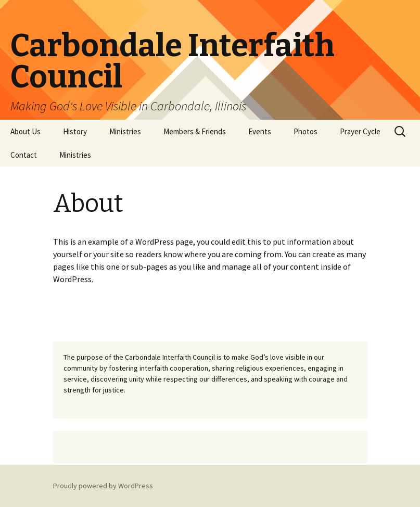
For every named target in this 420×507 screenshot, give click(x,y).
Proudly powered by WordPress (103, 486)
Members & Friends (195, 131)
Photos (306, 131)
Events (260, 131)
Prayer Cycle (360, 131)
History (75, 131)
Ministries (125, 131)
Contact (24, 155)
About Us (26, 131)
